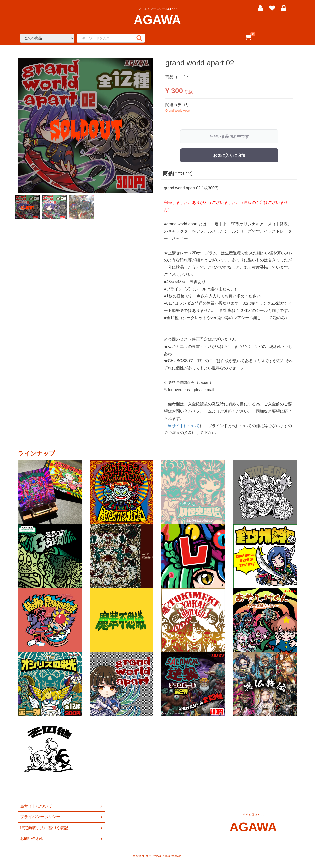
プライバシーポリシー (62, 817)
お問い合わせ (62, 839)
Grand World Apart (178, 111)
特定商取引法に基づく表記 (62, 828)
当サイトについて (184, 425)
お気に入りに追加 (229, 156)
